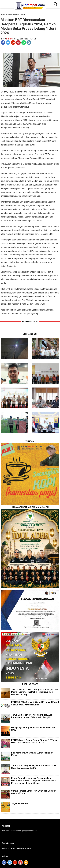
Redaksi (6, 849)
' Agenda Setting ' (20, 803)
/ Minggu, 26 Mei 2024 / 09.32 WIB (25, 39)
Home (3, 15)
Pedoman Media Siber (21, 849)
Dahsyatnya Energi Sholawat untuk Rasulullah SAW (33, 729)
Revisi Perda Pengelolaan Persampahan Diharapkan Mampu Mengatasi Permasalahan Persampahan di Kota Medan (33, 781)
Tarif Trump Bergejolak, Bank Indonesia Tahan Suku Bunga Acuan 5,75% (34, 767)
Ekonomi (9, 15)
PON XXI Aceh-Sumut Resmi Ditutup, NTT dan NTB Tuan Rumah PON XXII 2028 (34, 741)
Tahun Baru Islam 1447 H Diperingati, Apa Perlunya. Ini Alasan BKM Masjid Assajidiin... (32, 716)
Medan (23, 15)
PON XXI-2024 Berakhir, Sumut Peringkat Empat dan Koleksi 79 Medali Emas (35, 703)
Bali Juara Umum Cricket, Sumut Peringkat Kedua (32, 754)
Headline (16, 15)
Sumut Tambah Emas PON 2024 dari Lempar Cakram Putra (33, 792)
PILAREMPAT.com (18, 92)
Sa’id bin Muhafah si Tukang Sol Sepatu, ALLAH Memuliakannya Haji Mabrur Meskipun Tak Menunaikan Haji (35, 692)
